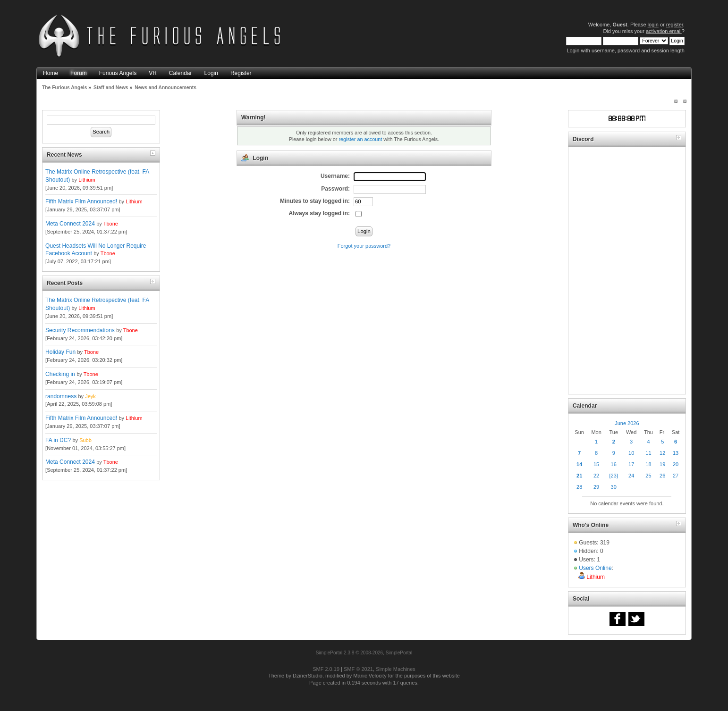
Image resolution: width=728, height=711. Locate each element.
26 (662, 476)
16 (614, 464)
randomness (61, 396)
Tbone (111, 224)
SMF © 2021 (358, 669)
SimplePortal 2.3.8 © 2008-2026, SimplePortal (364, 653)
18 (648, 464)
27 (676, 476)
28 (579, 487)
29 (596, 487)
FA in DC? (58, 440)
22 (596, 476)
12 (662, 453)
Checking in (60, 374)
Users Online (595, 568)
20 (676, 464)
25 (648, 476)
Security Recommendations (80, 330)
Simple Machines (396, 669)
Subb (85, 440)
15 (596, 464)
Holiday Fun (60, 352)
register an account (360, 139)
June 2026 (627, 423)
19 (662, 464)
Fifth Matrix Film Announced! (81, 201)
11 (648, 453)
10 (631, 453)
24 (631, 476)
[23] (614, 476)
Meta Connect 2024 (70, 224)
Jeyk (90, 396)
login (653, 25)
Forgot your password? (364, 246)
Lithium (87, 180)
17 (631, 464)
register (675, 25)
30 (614, 487)
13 (676, 453)
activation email (664, 31)
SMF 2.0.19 (326, 669)
